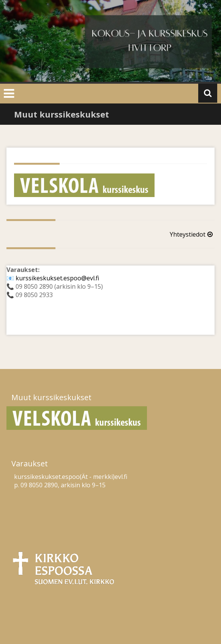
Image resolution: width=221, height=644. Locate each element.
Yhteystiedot (192, 234)
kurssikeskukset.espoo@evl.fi (57, 278)
